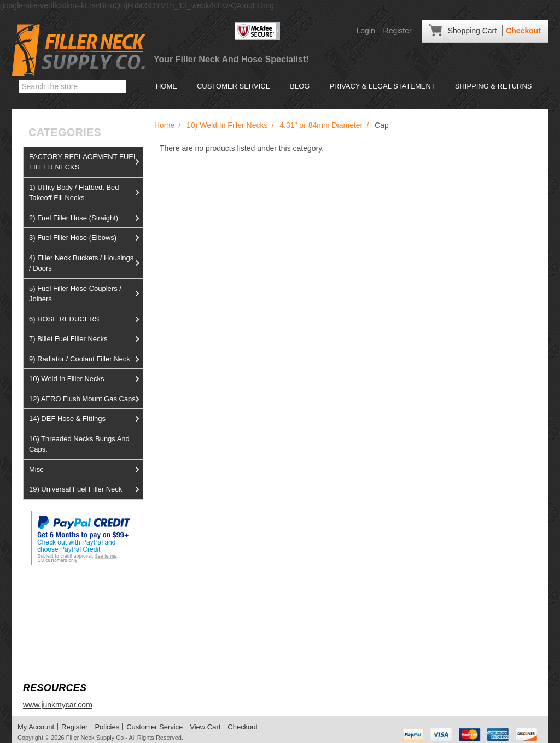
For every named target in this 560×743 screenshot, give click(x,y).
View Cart (205, 727)
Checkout (523, 31)
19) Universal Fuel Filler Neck (86, 489)
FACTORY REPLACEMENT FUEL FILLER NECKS (86, 162)
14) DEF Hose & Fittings (86, 419)
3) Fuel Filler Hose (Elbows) (86, 238)
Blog (300, 86)
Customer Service (234, 86)
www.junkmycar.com (58, 705)
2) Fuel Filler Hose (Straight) (86, 218)
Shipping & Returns (494, 86)
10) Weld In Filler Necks (86, 379)
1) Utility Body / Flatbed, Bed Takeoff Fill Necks (86, 193)
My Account (36, 727)
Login (365, 31)
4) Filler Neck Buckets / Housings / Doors (86, 263)
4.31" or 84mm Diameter (321, 125)
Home (167, 86)
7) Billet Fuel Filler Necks (86, 339)
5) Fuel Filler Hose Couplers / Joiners (86, 294)
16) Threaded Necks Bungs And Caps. (79, 444)
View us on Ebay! (53, 591)
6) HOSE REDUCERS (86, 319)
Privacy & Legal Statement (382, 86)
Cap (382, 125)
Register (398, 31)
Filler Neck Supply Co (95, 738)
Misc (86, 470)
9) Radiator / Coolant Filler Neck (86, 359)
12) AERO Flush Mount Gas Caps (86, 399)
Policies (107, 727)
